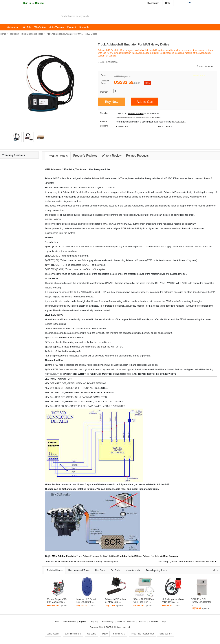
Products (13, 34)
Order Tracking (56, 27)
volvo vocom (53, 634)
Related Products (137, 156)
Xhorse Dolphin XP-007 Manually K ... (57, 601)
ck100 (105, 634)
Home (5, 27)
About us (142, 621)
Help (167, 3)
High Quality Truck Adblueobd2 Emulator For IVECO (191, 562)
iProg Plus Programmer (143, 634)
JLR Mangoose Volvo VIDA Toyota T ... (173, 601)
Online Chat (122, 127)
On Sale (27, 27)
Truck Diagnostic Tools (32, 34)
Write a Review (112, 156)
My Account (153, 3)
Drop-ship (84, 27)
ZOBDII (109, 627)
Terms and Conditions (126, 621)
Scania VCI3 (119, 634)
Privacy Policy (107, 621)
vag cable (91, 634)
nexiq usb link (165, 634)
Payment (71, 27)
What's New (40, 27)
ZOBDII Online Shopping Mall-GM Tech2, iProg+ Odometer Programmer (29, 17)
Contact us (154, 621)
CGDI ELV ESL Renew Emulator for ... (201, 602)
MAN (47, 169)
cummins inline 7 (73, 634)
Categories (13, 27)
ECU (123, 228)
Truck (78, 169)
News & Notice (69, 621)
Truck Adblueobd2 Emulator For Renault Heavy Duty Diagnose (86, 562)
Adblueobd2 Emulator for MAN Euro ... (116, 601)
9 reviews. (209, 66)
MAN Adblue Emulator (148, 556)
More (215, 570)
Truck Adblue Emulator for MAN (92, 556)
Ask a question (165, 127)
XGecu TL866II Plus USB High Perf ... (144, 601)
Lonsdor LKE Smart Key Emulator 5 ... (86, 601)
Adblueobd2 (57, 169)
